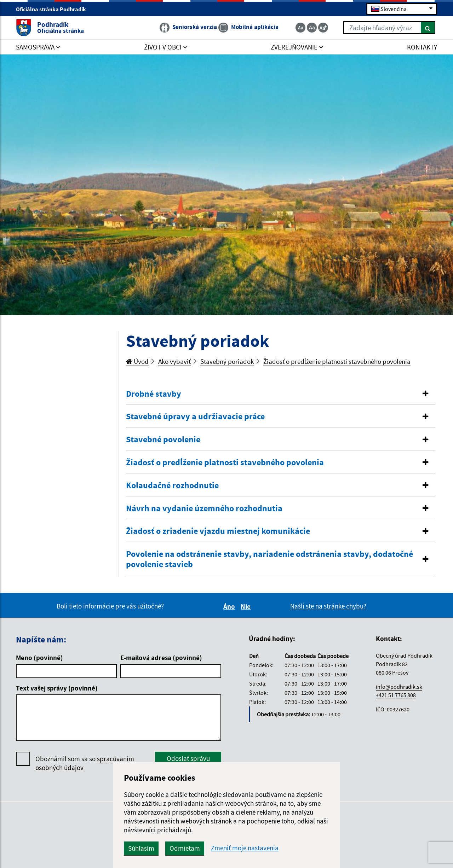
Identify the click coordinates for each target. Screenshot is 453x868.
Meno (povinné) (39, 658)
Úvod (137, 361)
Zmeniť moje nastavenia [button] (245, 848)
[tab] (281, 394)
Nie (247, 606)
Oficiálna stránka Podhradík (54, 9)
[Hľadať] (428, 28)
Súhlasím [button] (141, 848)
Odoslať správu (188, 758)
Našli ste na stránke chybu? (328, 606)
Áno (230, 606)
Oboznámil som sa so (85, 763)
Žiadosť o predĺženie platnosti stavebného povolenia (337, 361)
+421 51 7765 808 (396, 695)
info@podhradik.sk (399, 687)
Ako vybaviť (174, 361)
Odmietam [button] (185, 848)
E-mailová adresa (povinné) (161, 658)
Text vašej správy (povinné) (57, 688)
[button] (281, 394)
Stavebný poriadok (227, 361)
